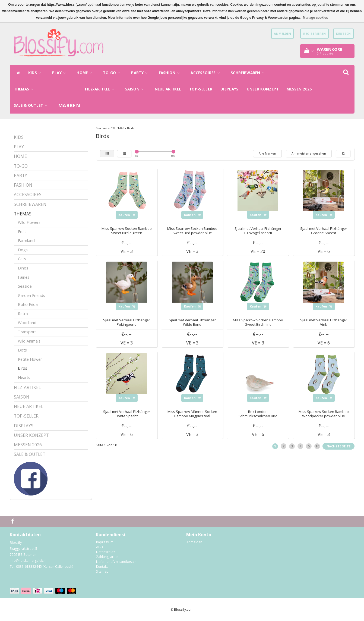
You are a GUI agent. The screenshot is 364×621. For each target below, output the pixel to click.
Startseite (103, 128)
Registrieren (314, 34)
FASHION (171, 73)
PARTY (141, 73)
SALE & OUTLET (32, 105)
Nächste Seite (338, 446)
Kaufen (127, 215)
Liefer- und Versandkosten (116, 562)
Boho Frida (28, 304)
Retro (23, 314)
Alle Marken (267, 153)
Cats (22, 259)
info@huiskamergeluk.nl (28, 561)
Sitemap (102, 571)
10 (317, 446)
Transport (27, 332)
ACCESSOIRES (207, 73)
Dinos (23, 268)
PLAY (60, 73)
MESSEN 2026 (299, 89)
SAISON (136, 89)
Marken (69, 105)
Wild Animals (29, 341)
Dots (22, 350)
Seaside (25, 286)
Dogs (23, 250)
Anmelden (194, 542)
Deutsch (343, 34)
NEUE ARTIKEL (168, 89)
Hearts (24, 377)
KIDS (36, 73)
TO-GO (113, 73)
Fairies (24, 277)
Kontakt (102, 567)
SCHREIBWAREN (249, 73)
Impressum (105, 542)
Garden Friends (31, 295)
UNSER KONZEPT (263, 89)
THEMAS (25, 89)
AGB (99, 547)
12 (343, 153)
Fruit (22, 232)
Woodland (27, 323)
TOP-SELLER (201, 89)
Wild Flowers (29, 222)
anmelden (282, 34)
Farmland (26, 241)
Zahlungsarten (107, 557)
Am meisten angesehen (309, 153)
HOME (86, 73)
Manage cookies (316, 18)
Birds (23, 368)
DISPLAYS (229, 89)
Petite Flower (30, 359)
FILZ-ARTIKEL (101, 89)
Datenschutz (106, 552)
